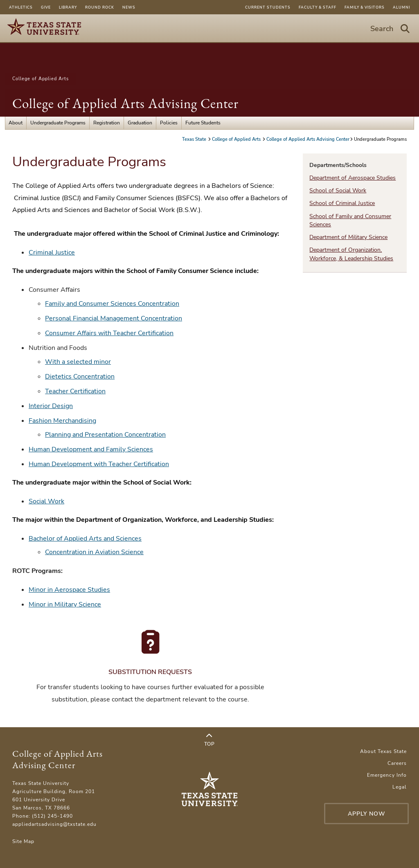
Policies (169, 123)
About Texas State (383, 751)
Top (209, 740)
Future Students (203, 123)
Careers (397, 763)
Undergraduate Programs (58, 123)
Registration (107, 123)
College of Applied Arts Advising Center (125, 103)
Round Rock (100, 7)
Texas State (195, 139)
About (16, 123)
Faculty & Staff (318, 7)
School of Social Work (338, 191)
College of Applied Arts (41, 79)
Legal (400, 787)
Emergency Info (387, 775)
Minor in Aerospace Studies (69, 590)
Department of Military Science (348, 237)
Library (68, 7)
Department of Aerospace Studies (353, 178)
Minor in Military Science (65, 604)
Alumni (401, 7)
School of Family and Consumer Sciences (350, 220)
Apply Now (367, 814)
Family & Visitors (365, 7)
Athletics (21, 7)
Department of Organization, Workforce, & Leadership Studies (351, 254)
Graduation (140, 123)
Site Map (23, 841)
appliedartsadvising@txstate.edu (54, 824)
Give (46, 7)
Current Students (268, 7)
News (129, 7)
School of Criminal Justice (342, 203)
